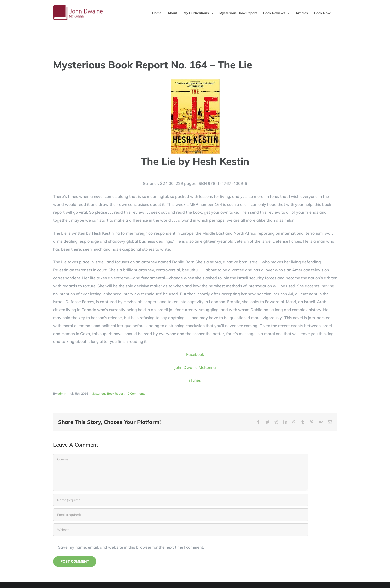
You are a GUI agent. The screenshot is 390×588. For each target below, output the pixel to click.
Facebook (195, 354)
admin (62, 394)
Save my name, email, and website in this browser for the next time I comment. (131, 547)
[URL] (181, 530)
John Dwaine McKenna (195, 367)
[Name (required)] (181, 500)
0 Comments (136, 394)
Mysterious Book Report (108, 394)
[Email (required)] (181, 515)
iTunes (195, 380)
